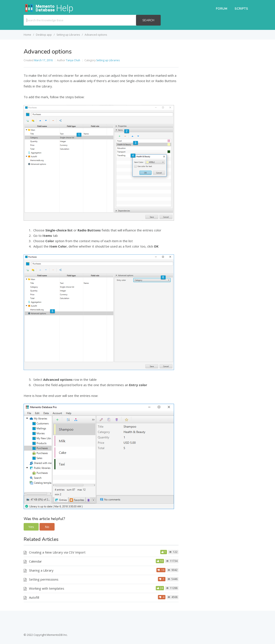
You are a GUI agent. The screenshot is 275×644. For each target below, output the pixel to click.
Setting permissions (44, 579)
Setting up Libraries (108, 60)
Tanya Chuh (73, 60)
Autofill (34, 597)
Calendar (35, 561)
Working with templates (47, 588)
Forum (222, 9)
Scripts (241, 9)
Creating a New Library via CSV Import (57, 552)
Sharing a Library (41, 570)
